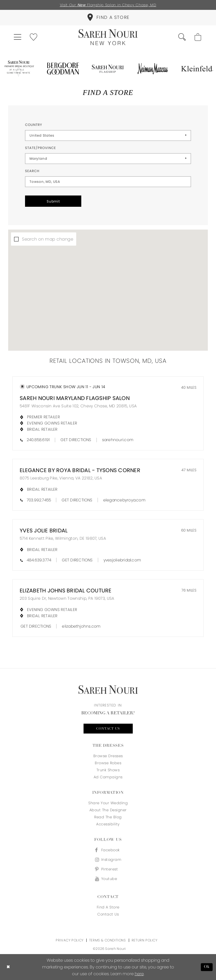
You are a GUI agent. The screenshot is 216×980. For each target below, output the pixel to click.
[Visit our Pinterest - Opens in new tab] (108, 869)
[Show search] (182, 37)
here (139, 974)
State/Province (40, 148)
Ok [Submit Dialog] (207, 967)
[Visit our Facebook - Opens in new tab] (108, 850)
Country (34, 125)
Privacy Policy (69, 940)
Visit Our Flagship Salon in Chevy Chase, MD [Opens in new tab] (108, 5)
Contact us (108, 729)
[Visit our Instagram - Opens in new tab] (108, 860)
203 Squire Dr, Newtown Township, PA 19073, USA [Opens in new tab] (67, 598)
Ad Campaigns (108, 777)
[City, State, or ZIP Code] (108, 182)
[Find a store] (108, 18)
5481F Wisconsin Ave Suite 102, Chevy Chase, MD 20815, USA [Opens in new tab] (78, 406)
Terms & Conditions (108, 940)
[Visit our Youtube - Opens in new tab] (108, 879)
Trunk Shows (108, 770)
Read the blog (108, 817)
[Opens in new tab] (19, 69)
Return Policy (145, 940)
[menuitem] (108, 18)
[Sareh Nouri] (108, 37)
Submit (53, 201)
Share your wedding (108, 803)
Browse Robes (108, 763)
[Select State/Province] (108, 159)
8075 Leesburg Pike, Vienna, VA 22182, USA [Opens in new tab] (61, 478)
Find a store (108, 907)
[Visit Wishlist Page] (34, 37)
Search (32, 171)
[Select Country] (108, 135)
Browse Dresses (108, 756)
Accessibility (108, 824)
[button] (18, 37)
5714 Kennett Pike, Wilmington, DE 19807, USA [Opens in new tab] (63, 538)
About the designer (108, 810)
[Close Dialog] (8, 967)
